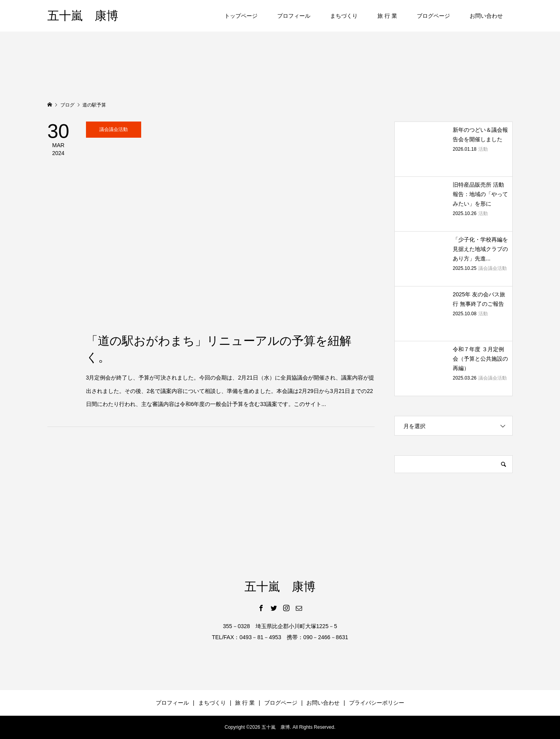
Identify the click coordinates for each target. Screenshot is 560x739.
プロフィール (294, 16)
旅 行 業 (387, 16)
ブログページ (433, 16)
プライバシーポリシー (377, 703)
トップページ (241, 16)
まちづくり (344, 16)
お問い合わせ (486, 16)
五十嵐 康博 (83, 16)
